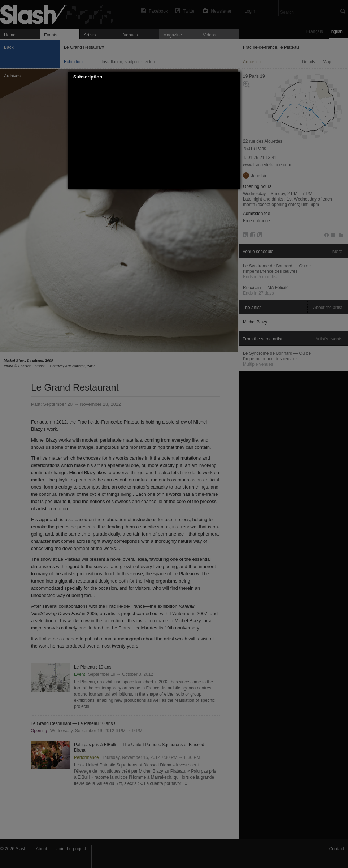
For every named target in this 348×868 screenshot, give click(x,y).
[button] (235, 77)
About (41, 849)
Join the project (71, 849)
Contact (337, 849)
